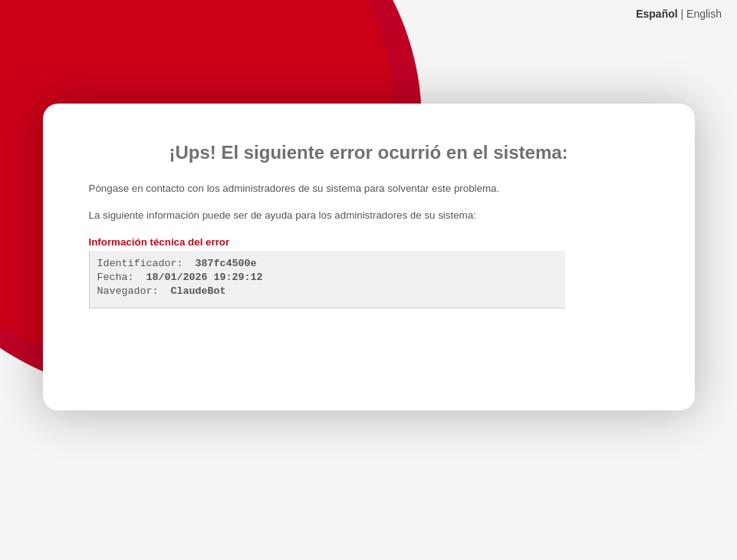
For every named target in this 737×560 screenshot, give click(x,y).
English (704, 14)
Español (656, 14)
